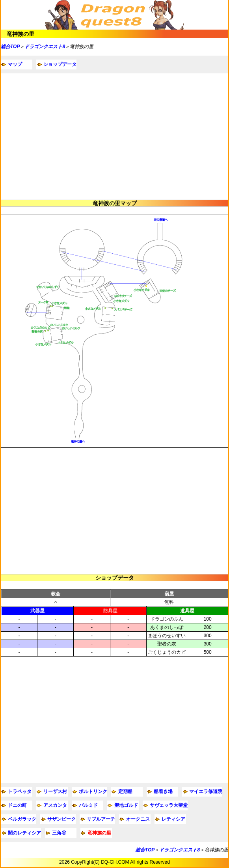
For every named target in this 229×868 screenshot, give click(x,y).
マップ (15, 64)
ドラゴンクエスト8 (45, 47)
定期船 (125, 791)
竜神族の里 (20, 34)
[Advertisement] (114, 137)
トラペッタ (20, 791)
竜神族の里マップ (115, 203)
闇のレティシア (24, 833)
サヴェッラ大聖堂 (169, 805)
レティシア (173, 819)
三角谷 (59, 833)
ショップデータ (60, 64)
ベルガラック (22, 819)
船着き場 (163, 791)
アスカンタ (55, 805)
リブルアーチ (101, 819)
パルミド (88, 805)
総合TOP (10, 47)
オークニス (138, 819)
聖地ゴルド (126, 805)
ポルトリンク (93, 791)
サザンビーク (61, 819)
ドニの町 (17, 805)
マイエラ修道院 (206, 791)
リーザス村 (55, 791)
